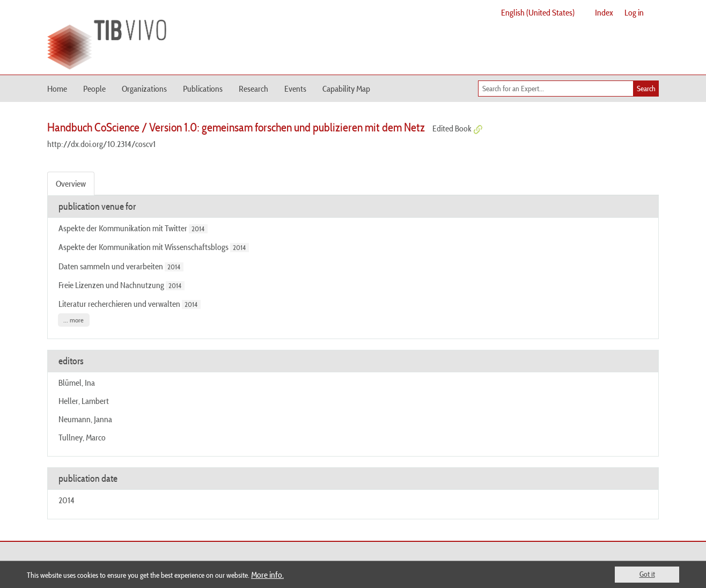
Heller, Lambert (84, 401)
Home (57, 89)
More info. (267, 575)
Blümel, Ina (77, 383)
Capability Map (346, 89)
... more (73, 320)
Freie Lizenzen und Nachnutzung (111, 285)
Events (295, 89)
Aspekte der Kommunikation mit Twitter (123, 228)
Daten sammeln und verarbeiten (111, 266)
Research (253, 89)
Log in (634, 12)
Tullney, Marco (82, 437)
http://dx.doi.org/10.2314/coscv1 (101, 144)
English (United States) (538, 12)
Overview (71, 183)
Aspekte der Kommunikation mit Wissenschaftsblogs (144, 247)
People (94, 89)
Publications (203, 89)
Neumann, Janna (85, 419)
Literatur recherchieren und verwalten (119, 304)
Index (604, 12)
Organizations (144, 89)
